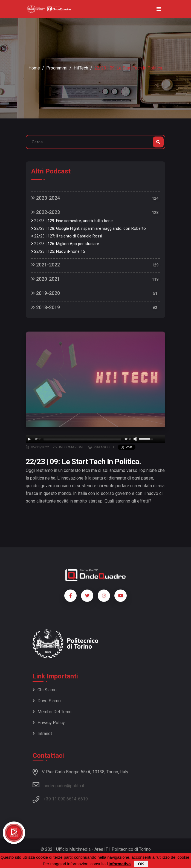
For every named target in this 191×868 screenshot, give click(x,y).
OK (141, 864)
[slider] (83, 439)
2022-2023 (46, 212)
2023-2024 (46, 198)
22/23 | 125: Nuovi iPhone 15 (58, 252)
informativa (120, 864)
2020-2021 (46, 279)
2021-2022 (46, 265)
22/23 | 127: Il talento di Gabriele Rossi (67, 236)
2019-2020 (46, 293)
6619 (83, 799)
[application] (95, 439)
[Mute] (135, 439)
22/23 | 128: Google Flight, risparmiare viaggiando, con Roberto (89, 229)
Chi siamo (45, 690)
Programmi (57, 68)
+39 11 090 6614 (60, 799)
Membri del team (52, 712)
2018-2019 (46, 307)
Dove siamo (47, 701)
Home (34, 68)
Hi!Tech (81, 68)
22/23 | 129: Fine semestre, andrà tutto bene (72, 221)
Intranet (42, 734)
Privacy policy (49, 723)
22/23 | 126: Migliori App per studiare (65, 244)
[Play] (29, 439)
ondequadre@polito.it (58, 785)
